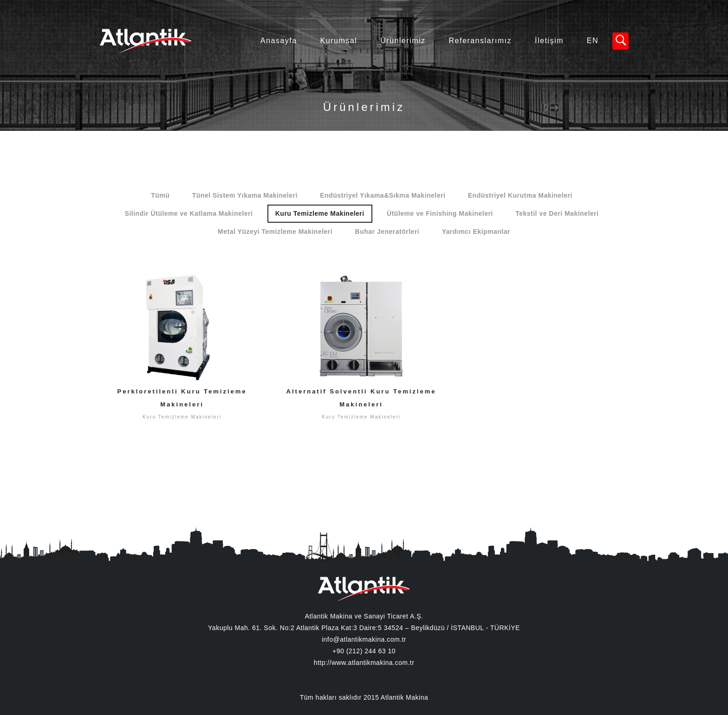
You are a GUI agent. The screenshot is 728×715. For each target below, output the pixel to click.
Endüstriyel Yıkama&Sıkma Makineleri (383, 195)
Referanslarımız (480, 41)
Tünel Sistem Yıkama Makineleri (245, 195)
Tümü (160, 195)
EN (593, 41)
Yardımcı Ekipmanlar (476, 232)
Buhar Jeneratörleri (387, 232)
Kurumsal (339, 41)
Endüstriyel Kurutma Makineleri (520, 195)
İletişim (549, 41)
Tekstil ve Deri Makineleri (557, 213)
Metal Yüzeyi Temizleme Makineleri (275, 232)
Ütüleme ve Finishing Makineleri (440, 213)
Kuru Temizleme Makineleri (320, 213)
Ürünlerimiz (403, 41)
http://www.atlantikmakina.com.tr (364, 663)
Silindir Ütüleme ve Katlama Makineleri (189, 213)
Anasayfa (279, 41)
